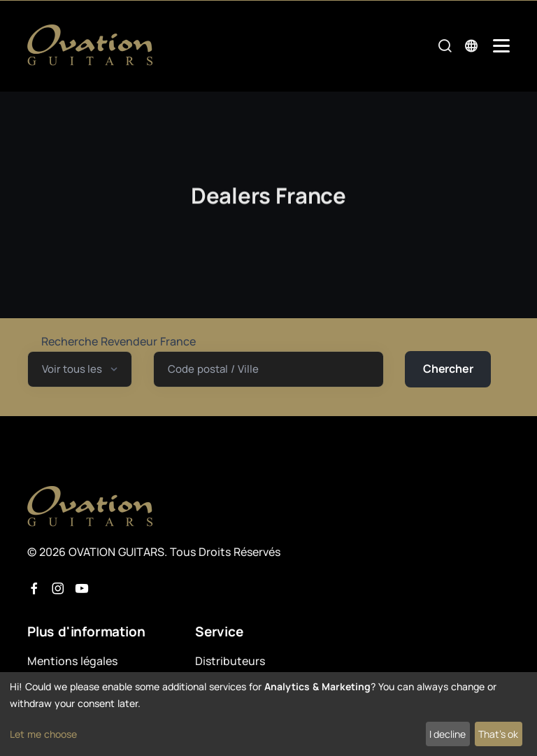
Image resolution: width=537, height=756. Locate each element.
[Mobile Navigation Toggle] (501, 46)
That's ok (498, 734)
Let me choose (43, 734)
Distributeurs (230, 661)
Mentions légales (72, 661)
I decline (447, 734)
